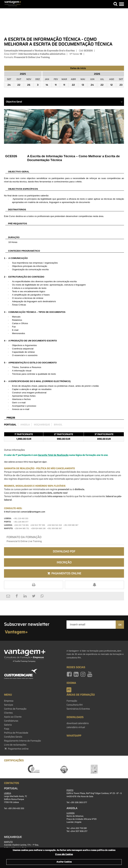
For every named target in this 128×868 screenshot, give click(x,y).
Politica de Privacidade (16, 733)
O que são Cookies (64, 854)
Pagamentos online (16, 749)
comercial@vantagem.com (33, 512)
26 (29, 85)
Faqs (7, 729)
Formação (72, 701)
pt (69, 690)
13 (83, 85)
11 (56, 85)
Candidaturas (11, 721)
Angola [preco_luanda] (25, 425)
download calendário (78, 723)
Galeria (8, 725)
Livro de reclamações (15, 745)
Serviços (8, 705)
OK (120, 625)
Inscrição (64, 562)
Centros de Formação (15, 709)
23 (121, 85)
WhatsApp (74, 736)
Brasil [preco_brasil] (58, 425)
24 (9, 85)
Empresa (9, 701)
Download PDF (64, 551)
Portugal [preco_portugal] (10, 425)
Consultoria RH (74, 705)
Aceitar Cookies (64, 862)
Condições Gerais (13, 737)
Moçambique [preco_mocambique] (42, 425)
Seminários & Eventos (78, 709)
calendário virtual (76, 727)
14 (47, 85)
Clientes (8, 713)
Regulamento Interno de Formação (22, 741)
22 (19, 85)
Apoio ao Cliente (13, 717)
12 (111, 85)
